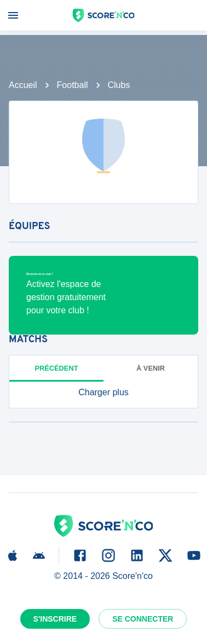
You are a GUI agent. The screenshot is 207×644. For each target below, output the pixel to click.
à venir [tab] (151, 368)
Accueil (23, 85)
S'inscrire (55, 619)
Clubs (119, 85)
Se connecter (143, 619)
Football (73, 85)
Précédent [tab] (57, 368)
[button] (104, 393)
